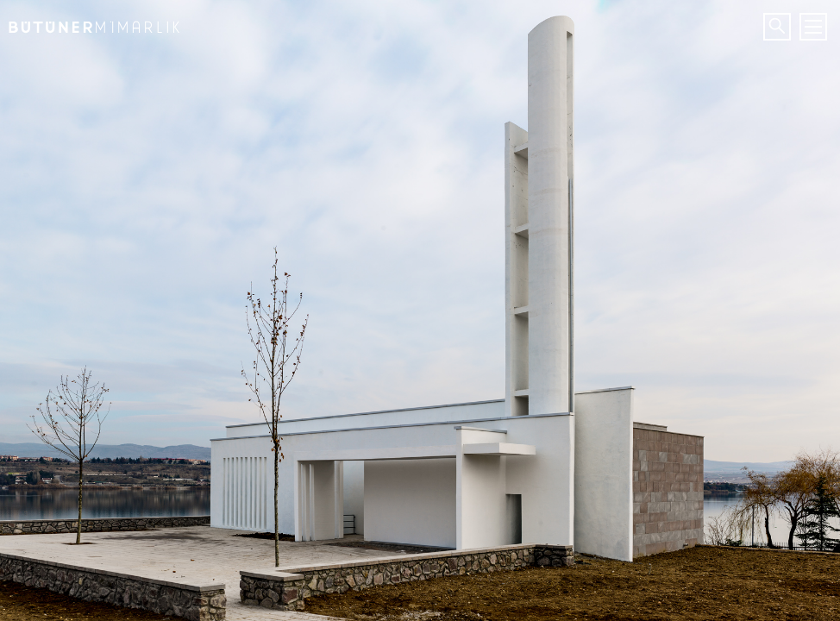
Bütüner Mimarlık (91, 22)
